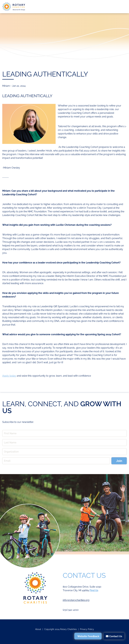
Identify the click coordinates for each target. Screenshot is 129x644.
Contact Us (116, 636)
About (38, 629)
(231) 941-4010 (71, 610)
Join (119, 461)
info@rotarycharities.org (76, 600)
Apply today (9, 376)
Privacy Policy (87, 629)
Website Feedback (88, 636)
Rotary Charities (14, 7)
